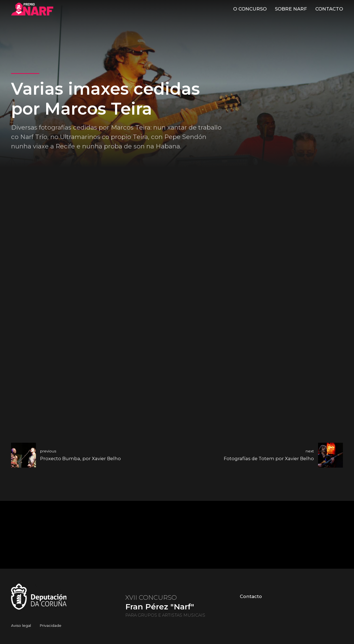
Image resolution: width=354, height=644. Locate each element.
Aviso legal (21, 625)
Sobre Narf (291, 9)
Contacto (329, 9)
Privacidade (50, 625)
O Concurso (250, 9)
